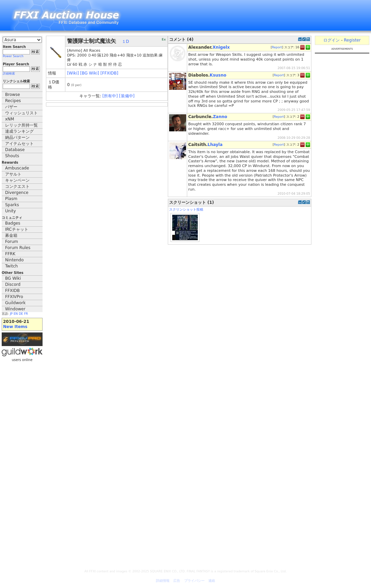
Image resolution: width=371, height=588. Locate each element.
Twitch (11, 266)
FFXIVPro (14, 297)
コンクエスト (17, 186)
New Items (15, 327)
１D (125, 42)
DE (21, 314)
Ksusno (218, 75)
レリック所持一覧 (21, 125)
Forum (12, 242)
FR (26, 314)
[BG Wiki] (90, 73)
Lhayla (215, 145)
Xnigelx (221, 47)
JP (11, 314)
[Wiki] (73, 73)
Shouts (12, 156)
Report (277, 47)
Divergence (17, 193)
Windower (15, 309)
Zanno (220, 117)
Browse (13, 95)
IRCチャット (17, 229)
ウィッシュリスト (21, 113)
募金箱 (11, 235)
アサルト (13, 174)
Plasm (11, 199)
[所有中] (110, 96)
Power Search (13, 56)
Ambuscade (17, 168)
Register (352, 40)
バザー (11, 107)
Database (15, 150)
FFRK (10, 254)
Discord (13, 284)
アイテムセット (19, 144)
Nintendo (14, 260)
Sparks (12, 205)
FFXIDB (12, 291)
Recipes (13, 101)
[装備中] (127, 96)
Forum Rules (18, 248)
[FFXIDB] (109, 73)
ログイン (332, 40)
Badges (13, 223)
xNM (10, 119)
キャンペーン (17, 180)
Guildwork (15, 303)
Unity (11, 211)
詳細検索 (9, 73)
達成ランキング (19, 131)
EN (16, 314)
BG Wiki (13, 278)
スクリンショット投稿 (186, 209)
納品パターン (17, 137)
